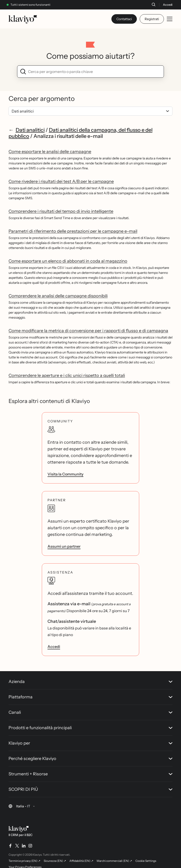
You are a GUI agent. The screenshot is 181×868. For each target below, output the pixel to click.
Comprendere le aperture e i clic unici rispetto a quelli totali (67, 375)
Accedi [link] (54, 646)
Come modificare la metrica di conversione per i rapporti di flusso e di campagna (88, 331)
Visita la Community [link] (65, 474)
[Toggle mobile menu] (170, 19)
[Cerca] (153, 5)
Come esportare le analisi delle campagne (50, 152)
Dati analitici (30, 130)
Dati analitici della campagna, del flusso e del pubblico (81, 133)
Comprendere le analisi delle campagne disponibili (58, 296)
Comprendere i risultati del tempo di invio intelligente (61, 211)
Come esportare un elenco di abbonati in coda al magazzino (68, 261)
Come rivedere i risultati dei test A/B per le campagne (61, 181)
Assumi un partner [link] (64, 546)
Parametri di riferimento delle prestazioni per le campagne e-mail (73, 231)
